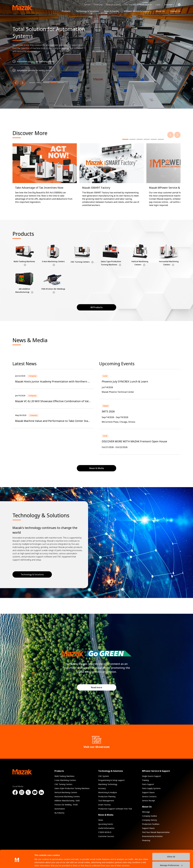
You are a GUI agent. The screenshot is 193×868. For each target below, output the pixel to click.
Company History (149, 820)
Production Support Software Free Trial (115, 809)
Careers (87, 5)
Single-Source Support (152, 776)
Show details (41, 863)
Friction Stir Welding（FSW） (67, 805)
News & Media (106, 815)
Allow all (171, 847)
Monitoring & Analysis (108, 792)
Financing (98, 5)
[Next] (23, 83)
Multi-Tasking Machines (64, 776)
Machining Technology (108, 784)
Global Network (179, 5)
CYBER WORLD (105, 832)
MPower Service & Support (137, 11)
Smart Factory (104, 805)
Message (146, 812)
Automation (60, 809)
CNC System (104, 776)
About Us (160, 11)
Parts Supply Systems (151, 788)
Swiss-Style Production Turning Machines (72, 788)
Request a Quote (114, 5)
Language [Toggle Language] (168, 5)
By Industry (59, 813)
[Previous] (16, 83)
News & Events (111, 11)
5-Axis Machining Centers (65, 780)
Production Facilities (151, 824)
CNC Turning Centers (63, 784)
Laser (158, 5)
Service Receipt (149, 801)
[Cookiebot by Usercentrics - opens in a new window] (17, 863)
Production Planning (107, 796)
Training (145, 780)
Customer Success (106, 836)
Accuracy (102, 788)
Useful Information (106, 828)
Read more (97, 687)
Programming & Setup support (111, 780)
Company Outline (149, 816)
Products (66, 11)
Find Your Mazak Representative (138, 5)
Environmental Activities (152, 836)
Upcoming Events (106, 824)
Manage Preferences (171, 855)
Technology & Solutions (87, 11)
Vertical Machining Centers (66, 792)
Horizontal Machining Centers (67, 796)
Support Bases (148, 792)
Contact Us (175, 11)
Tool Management (106, 801)
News (101, 820)
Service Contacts (149, 796)
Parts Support (148, 784)
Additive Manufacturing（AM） (68, 801)
